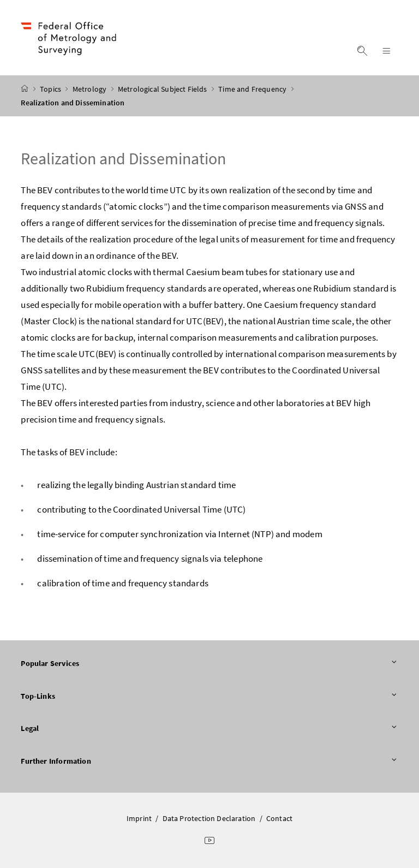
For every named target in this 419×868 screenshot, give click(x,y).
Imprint (139, 818)
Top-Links (209, 697)
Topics (51, 89)
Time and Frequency (253, 89)
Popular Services (209, 664)
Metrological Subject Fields (163, 89)
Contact (279, 818)
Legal (209, 729)
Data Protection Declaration (209, 818)
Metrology (91, 89)
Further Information (209, 762)
